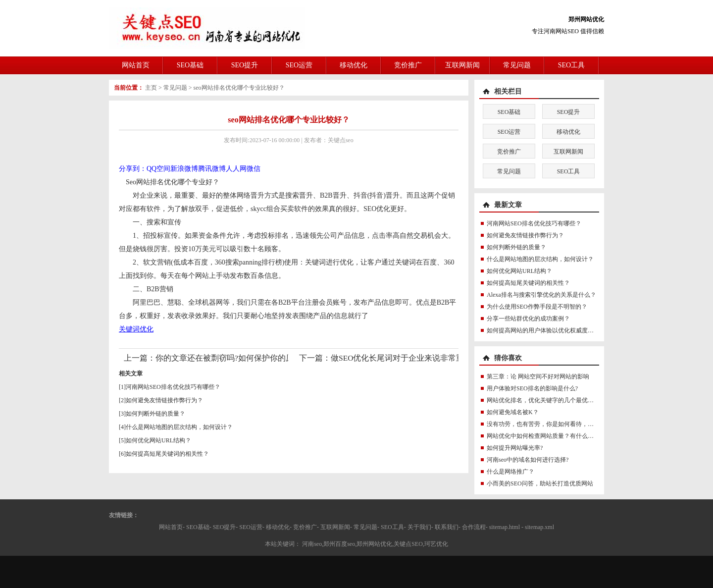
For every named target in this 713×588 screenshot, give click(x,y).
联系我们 (447, 527)
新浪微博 (184, 169)
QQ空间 (158, 169)
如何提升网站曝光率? (515, 448)
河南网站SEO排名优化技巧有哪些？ (173, 387)
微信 (254, 169)
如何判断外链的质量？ (155, 414)
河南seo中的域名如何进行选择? (528, 460)
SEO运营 (299, 65)
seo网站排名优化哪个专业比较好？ (239, 88)
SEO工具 (571, 65)
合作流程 (474, 527)
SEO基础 (190, 65)
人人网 (236, 169)
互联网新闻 (462, 65)
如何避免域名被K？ (513, 412)
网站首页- (172, 527)
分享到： (133, 169)
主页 (151, 88)
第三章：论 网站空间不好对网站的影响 (538, 376)
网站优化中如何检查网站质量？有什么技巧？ (546, 436)
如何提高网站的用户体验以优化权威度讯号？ (546, 330)
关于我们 (419, 527)
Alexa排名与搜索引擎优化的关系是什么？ (541, 295)
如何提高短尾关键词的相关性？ (167, 454)
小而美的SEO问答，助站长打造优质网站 (540, 483)
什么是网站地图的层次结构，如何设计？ (179, 427)
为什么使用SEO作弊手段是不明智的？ (537, 307)
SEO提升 (245, 65)
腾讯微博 (212, 169)
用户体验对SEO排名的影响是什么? (532, 388)
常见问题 (517, 65)
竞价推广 (408, 65)
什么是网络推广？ (510, 472)
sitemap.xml (539, 527)
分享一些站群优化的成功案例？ (528, 319)
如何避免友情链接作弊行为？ (164, 400)
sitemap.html (505, 527)
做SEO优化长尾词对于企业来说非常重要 (401, 358)
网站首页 (136, 65)
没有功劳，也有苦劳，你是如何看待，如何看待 (549, 424)
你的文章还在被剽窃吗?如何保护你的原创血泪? (238, 358)
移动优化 (354, 65)
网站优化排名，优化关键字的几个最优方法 (543, 400)
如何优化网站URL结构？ (158, 440)
